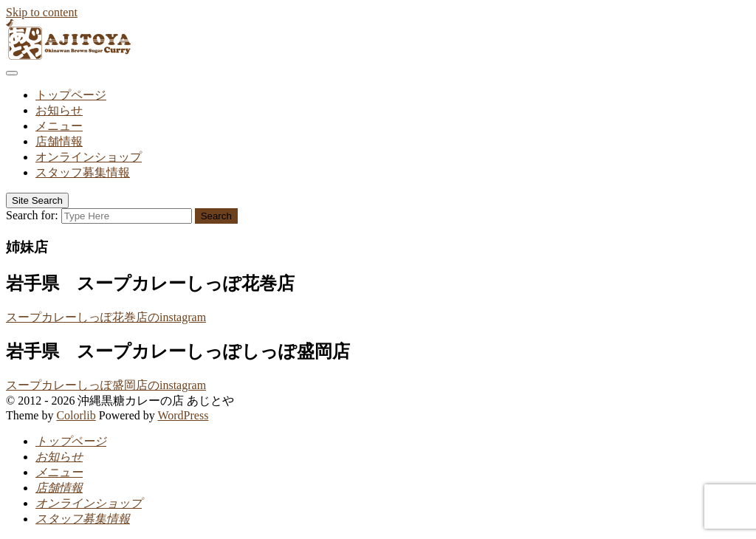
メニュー (59, 126)
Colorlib (76, 415)
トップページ (71, 95)
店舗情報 (59, 141)
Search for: (32, 215)
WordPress (183, 415)
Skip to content (42, 12)
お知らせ (59, 110)
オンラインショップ (89, 157)
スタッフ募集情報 (83, 172)
